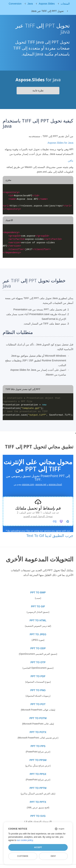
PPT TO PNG (38, 690)
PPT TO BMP (38, 592)
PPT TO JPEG (38, 634)
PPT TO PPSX (38, 774)
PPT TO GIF (38, 606)
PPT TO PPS (38, 746)
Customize (23, 856)
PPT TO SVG (38, 816)
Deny (53, 856)
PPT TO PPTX (38, 802)
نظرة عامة (38, 91)
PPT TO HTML (38, 620)
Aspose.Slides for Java (60, 143)
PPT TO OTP (38, 662)
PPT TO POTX (38, 732)
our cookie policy (25, 840)
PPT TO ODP (38, 648)
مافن (71, 161)
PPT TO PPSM (38, 760)
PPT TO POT (38, 704)
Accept (38, 847)
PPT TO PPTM (38, 788)
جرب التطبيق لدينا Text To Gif (50, 536)
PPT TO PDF (38, 676)
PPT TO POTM (38, 718)
